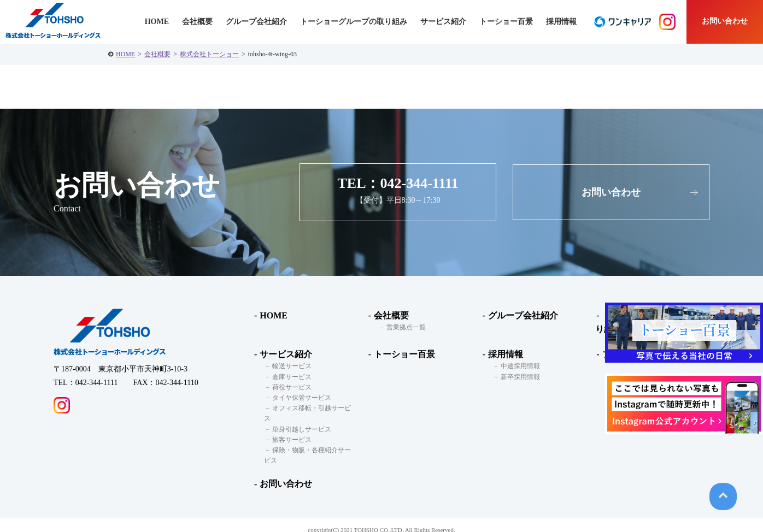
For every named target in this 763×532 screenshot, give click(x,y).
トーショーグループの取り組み (354, 22)
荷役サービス (290, 387)
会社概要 (157, 54)
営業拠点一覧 (404, 328)
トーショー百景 (506, 22)
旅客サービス (290, 429)
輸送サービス (290, 367)
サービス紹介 (285, 354)
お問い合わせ (725, 21)
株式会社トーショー (209, 54)
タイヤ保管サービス (300, 398)
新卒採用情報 (518, 377)
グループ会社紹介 (256, 22)
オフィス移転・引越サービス (313, 408)
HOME (125, 54)
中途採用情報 (518, 367)
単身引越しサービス (300, 419)
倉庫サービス (290, 377)
